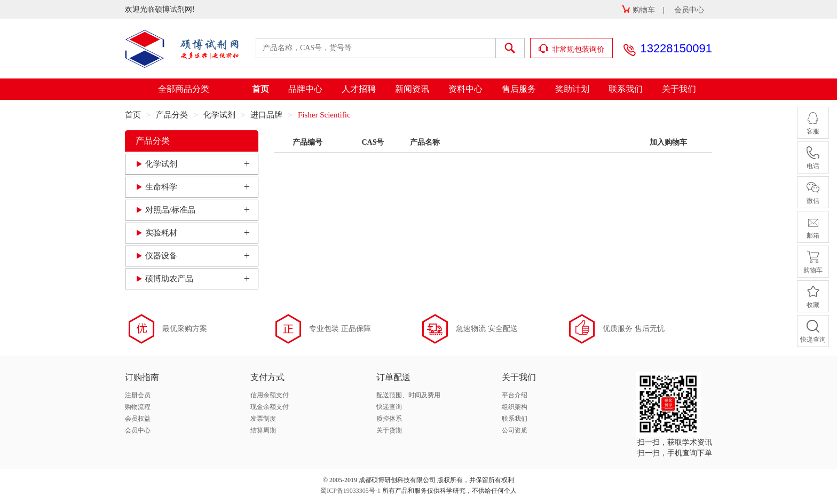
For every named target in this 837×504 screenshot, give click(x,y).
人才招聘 (359, 89)
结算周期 (263, 430)
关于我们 (679, 89)
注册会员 (138, 395)
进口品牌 (266, 115)
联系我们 (626, 89)
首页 (260, 89)
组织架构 (515, 407)
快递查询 (389, 407)
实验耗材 (161, 233)
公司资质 (515, 430)
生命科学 (161, 187)
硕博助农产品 (169, 279)
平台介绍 (515, 395)
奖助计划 (572, 89)
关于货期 (389, 430)
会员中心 (689, 10)
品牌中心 (305, 89)
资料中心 (465, 89)
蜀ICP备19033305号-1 (350, 491)
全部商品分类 (184, 89)
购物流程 (138, 407)
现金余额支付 (270, 407)
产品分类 (172, 115)
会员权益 (138, 419)
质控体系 (389, 419)
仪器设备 (161, 256)
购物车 (638, 10)
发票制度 (263, 419)
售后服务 (519, 89)
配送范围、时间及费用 (408, 395)
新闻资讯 (412, 89)
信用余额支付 (270, 395)
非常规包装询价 (572, 49)
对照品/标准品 (170, 210)
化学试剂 (219, 115)
